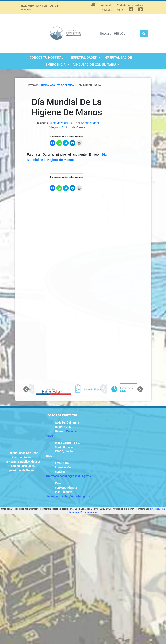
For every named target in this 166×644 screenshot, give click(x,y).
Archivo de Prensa (73, 127)
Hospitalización (120, 57)
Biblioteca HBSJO (113, 10)
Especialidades (86, 57)
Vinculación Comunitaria (97, 64)
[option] (47, 389)
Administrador (90, 123)
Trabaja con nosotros (130, 5)
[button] (26, 389)
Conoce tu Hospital (49, 57)
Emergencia (58, 64)
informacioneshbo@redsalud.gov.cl (69, 476)
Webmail (106, 5)
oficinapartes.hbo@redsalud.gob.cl (68, 496)
